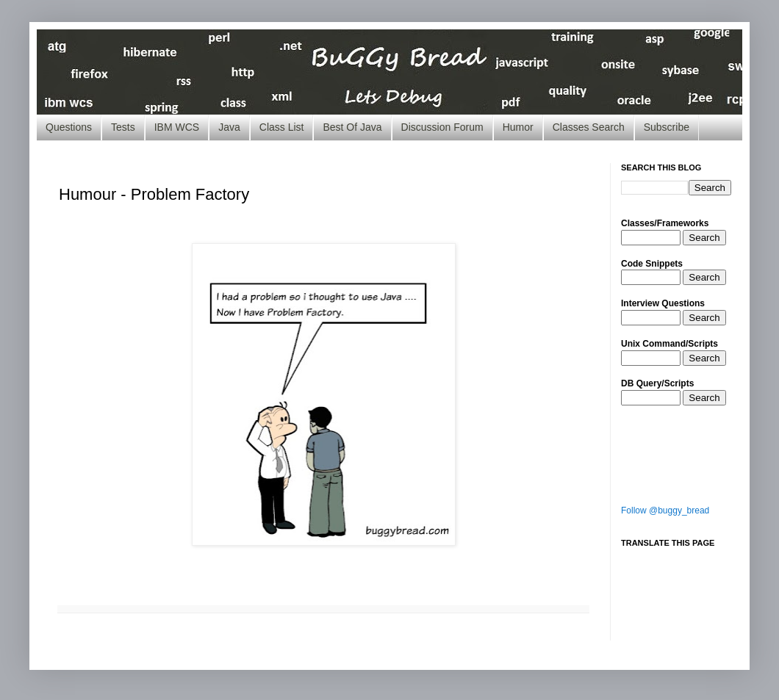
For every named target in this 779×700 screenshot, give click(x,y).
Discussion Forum (442, 127)
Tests (123, 127)
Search (704, 238)
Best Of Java (352, 127)
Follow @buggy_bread (665, 510)
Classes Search (589, 127)
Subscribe (667, 127)
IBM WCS (177, 127)
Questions (69, 127)
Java (229, 127)
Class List (282, 127)
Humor (518, 127)
